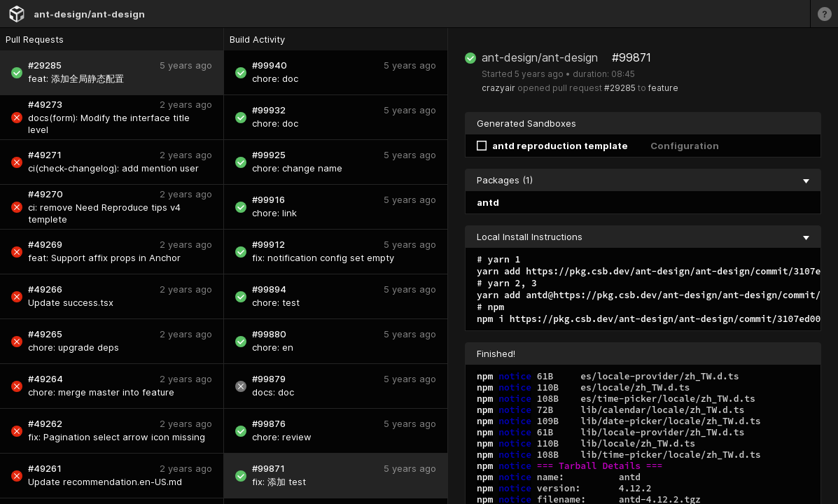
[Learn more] (824, 14)
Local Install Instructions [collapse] (643, 237)
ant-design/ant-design (89, 14)
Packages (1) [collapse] (643, 180)
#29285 (620, 88)
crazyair (498, 88)
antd (488, 202)
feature (663, 88)
